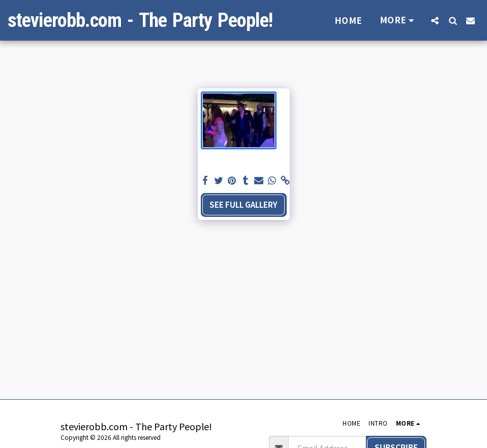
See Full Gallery (244, 204)
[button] (435, 20)
